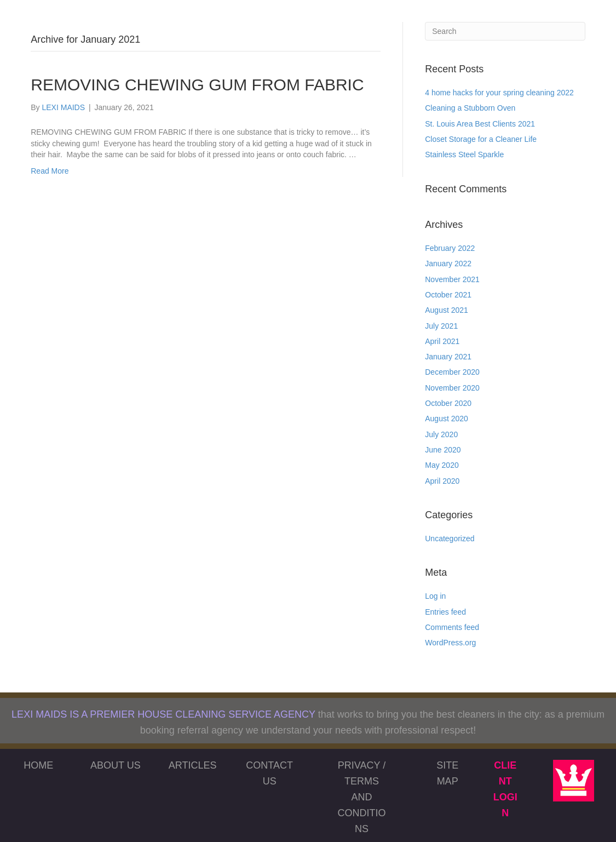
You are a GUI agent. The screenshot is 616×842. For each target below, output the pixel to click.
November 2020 (452, 388)
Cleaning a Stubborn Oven (470, 108)
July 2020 (441, 434)
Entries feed (445, 612)
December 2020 (452, 372)
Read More (50, 171)
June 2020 (443, 450)
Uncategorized (450, 539)
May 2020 (442, 465)
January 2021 (448, 357)
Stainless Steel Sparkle (464, 154)
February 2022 (450, 248)
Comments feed (452, 627)
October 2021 (448, 295)
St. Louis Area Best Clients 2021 (480, 124)
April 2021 (442, 341)
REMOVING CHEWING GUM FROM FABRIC (197, 85)
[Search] (505, 31)
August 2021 (447, 310)
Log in (435, 596)
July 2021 (441, 326)
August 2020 (447, 419)
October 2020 (448, 403)
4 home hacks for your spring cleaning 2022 (499, 93)
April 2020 (442, 481)
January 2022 (448, 264)
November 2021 (452, 279)
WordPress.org (450, 643)
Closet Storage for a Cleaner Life (481, 139)
